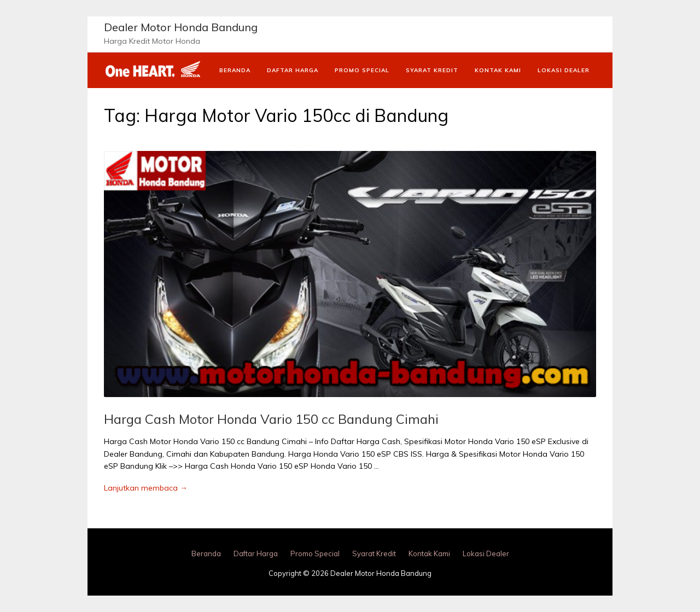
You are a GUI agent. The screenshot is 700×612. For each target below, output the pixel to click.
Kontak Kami (498, 70)
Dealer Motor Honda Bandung (181, 27)
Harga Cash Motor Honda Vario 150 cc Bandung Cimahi (271, 419)
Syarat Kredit (432, 70)
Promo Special (362, 70)
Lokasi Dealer (564, 70)
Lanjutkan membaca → (146, 488)
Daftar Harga (293, 70)
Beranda (235, 70)
